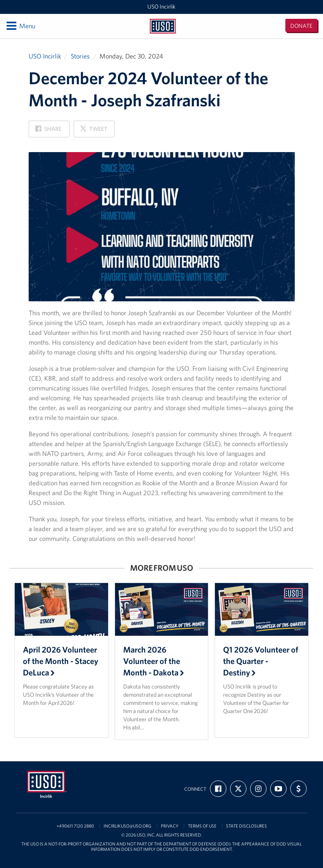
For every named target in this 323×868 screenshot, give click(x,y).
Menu (20, 26)
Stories (80, 56)
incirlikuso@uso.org (128, 826)
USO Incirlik (161, 7)
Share (48, 131)
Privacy (170, 826)
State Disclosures (246, 826)
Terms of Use (202, 826)
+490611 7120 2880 (75, 826)
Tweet (93, 131)
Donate (301, 26)
